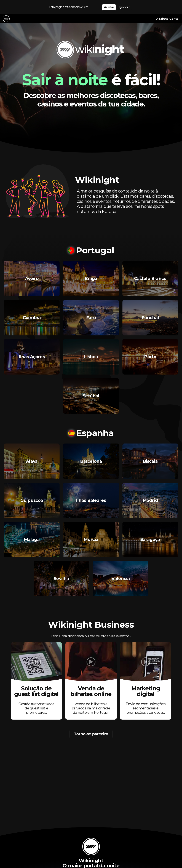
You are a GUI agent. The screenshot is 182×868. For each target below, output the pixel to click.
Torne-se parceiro (91, 734)
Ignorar (124, 7)
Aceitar (109, 7)
